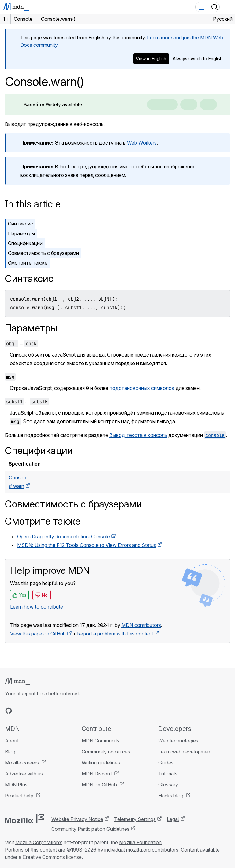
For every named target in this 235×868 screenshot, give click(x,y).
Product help (20, 796)
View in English (151, 59)
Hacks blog (171, 796)
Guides (166, 763)
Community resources (106, 752)
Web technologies (178, 741)
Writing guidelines (101, 763)
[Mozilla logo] (24, 819)
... (21, 343)
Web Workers (142, 143)
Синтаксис (21, 224)
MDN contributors (141, 625)
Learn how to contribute (37, 607)
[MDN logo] (18, 681)
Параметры (21, 233)
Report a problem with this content (115, 634)
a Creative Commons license (50, 857)
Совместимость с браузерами (43, 253)
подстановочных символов (142, 388)
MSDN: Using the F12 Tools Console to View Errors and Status (87, 545)
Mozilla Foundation (140, 842)
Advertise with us (24, 774)
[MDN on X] (31, 711)
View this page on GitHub (38, 634)
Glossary (168, 785)
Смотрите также (28, 263)
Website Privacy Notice (77, 819)
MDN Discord (97, 774)
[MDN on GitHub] (9, 711)
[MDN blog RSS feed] (53, 711)
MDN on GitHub (100, 785)
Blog (10, 752)
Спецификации (25, 243)
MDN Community (101, 741)
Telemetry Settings (135, 819)
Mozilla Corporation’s (39, 842)
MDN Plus (16, 785)
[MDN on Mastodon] (42, 711)
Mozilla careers (22, 763)
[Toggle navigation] (228, 7)
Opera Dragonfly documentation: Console (63, 537)
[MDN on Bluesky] (20, 711)
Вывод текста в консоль (138, 435)
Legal (173, 819)
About (12, 741)
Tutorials (168, 774)
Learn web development (185, 752)
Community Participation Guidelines (90, 829)
